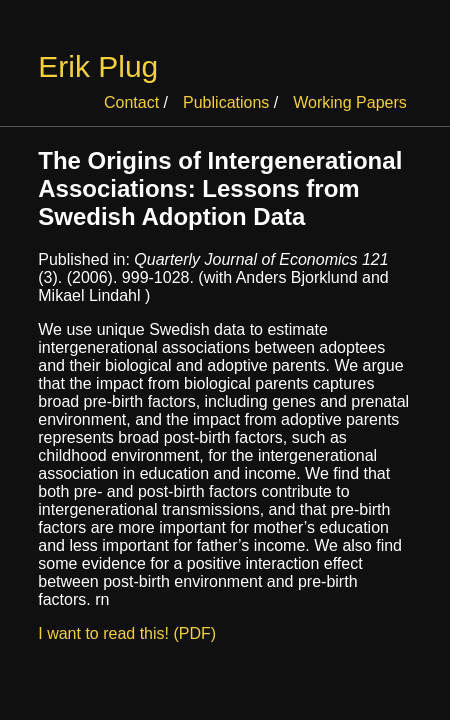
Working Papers (350, 102)
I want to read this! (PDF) (127, 633)
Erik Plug (98, 66)
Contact (131, 102)
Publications (226, 102)
